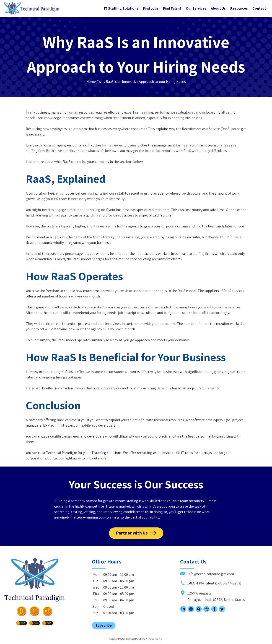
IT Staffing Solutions (121, 8)
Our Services (196, 8)
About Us (218, 8)
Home (91, 82)
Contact (259, 8)
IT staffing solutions (106, 453)
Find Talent (172, 8)
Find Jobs (151, 8)
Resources (239, 8)
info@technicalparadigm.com (207, 574)
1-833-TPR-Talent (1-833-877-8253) (211, 583)
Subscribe (104, 625)
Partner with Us (132, 533)
